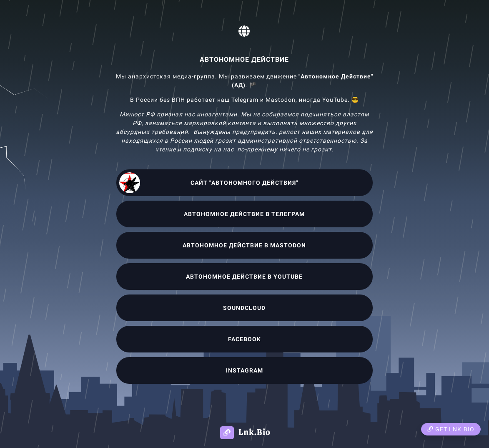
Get (451, 429)
